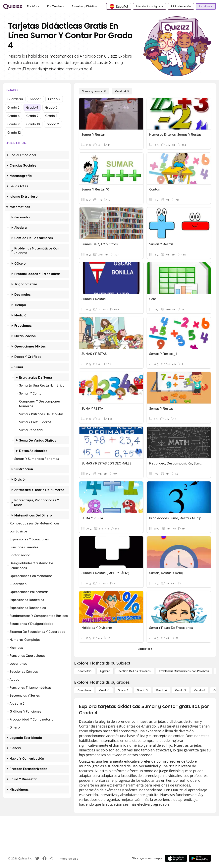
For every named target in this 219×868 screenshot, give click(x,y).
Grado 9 (13, 124)
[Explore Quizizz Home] (13, 6)
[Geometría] (84, 671)
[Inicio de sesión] (181, 6)
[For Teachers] (56, 6)
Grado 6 (13, 116)
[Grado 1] (104, 690)
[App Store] (176, 858)
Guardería (15, 99)
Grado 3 (13, 107)
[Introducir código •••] (150, 6)
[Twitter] (37, 858)
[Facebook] (44, 858)
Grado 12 (14, 133)
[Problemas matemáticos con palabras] (184, 671)
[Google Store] (200, 858)
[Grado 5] (181, 690)
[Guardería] (84, 690)
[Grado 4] (122, 91)
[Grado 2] (123, 690)
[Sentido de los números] (135, 671)
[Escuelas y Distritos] (84, 6)
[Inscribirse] (206, 6)
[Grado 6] (200, 690)
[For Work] (33, 6)
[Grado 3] (142, 690)
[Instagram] (51, 858)
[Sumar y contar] (94, 91)
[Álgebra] (105, 671)
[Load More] (145, 649)
